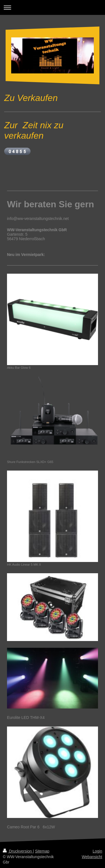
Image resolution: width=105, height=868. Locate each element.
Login (97, 851)
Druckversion (18, 851)
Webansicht (92, 857)
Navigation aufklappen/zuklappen (53, 7)
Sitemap (42, 851)
